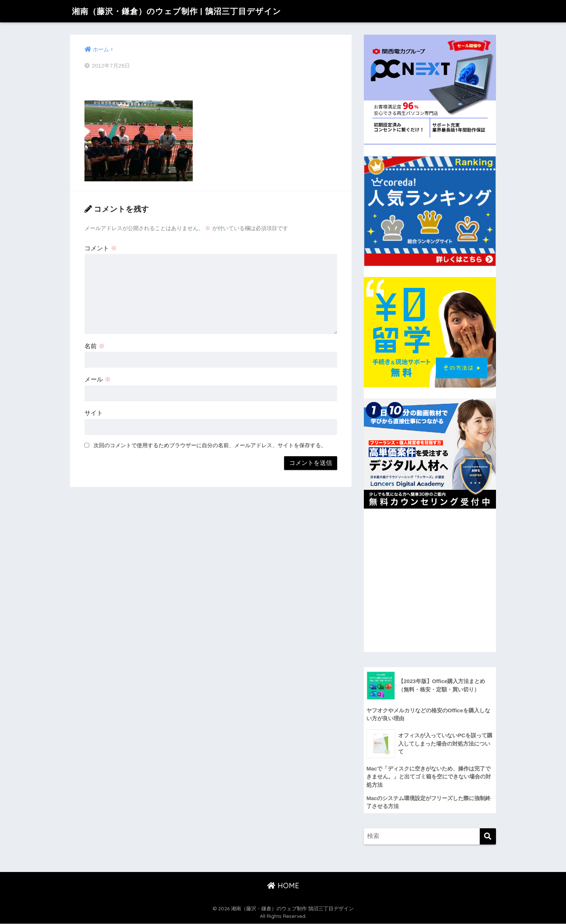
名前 (95, 346)
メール (98, 379)
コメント (101, 248)
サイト (94, 413)
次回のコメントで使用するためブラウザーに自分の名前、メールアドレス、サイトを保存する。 (210, 445)
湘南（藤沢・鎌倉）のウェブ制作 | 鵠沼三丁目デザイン (181, 11)
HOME (283, 886)
